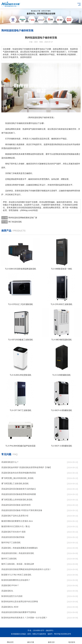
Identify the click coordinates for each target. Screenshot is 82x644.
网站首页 (10, 641)
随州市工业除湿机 (9, 559)
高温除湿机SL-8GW (10, 607)
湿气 (30, 129)
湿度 (15, 148)
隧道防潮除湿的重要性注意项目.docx (17, 521)
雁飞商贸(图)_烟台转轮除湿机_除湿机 (17, 478)
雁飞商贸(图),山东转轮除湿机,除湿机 (17, 500)
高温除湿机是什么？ (10, 462)
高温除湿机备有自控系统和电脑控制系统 (19, 473)
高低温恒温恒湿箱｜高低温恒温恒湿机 (18, 553)
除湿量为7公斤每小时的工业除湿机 (16, 575)
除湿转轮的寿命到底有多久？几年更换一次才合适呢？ (24, 618)
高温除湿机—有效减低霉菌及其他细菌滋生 (20, 548)
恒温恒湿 (9, 123)
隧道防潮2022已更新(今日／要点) (16, 526)
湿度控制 (53, 144)
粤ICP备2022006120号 (63, 634)
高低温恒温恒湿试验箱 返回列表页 (16, 505)
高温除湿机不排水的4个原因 (13, 532)
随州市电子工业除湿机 (11, 542)
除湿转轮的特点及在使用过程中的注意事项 (20, 601)
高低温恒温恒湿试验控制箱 (13, 537)
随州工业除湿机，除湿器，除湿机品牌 (18, 564)
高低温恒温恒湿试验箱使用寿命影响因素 (19, 494)
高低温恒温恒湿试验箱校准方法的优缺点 (19, 489)
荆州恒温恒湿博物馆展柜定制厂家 (23, 218)
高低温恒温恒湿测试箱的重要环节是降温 (19, 612)
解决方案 (31, 641)
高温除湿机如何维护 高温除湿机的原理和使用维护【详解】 (27, 467)
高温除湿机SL (7, 591)
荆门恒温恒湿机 (15, 222)
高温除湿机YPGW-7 (10, 585)
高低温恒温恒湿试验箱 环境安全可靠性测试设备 (22, 510)
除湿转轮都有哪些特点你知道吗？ (16, 580)
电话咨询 (72, 641)
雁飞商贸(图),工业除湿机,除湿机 (15, 483)
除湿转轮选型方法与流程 (12, 596)
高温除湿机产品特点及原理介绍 (15, 516)
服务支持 (51, 641)
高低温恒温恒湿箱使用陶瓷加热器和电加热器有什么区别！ (26, 569)
